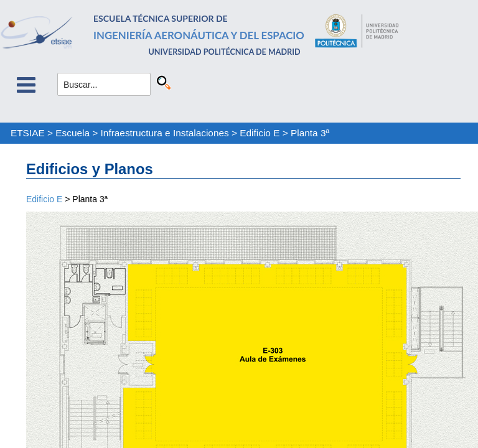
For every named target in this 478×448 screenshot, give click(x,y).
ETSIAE (28, 133)
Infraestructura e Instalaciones (165, 133)
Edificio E (260, 133)
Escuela (73, 133)
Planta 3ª (310, 133)
